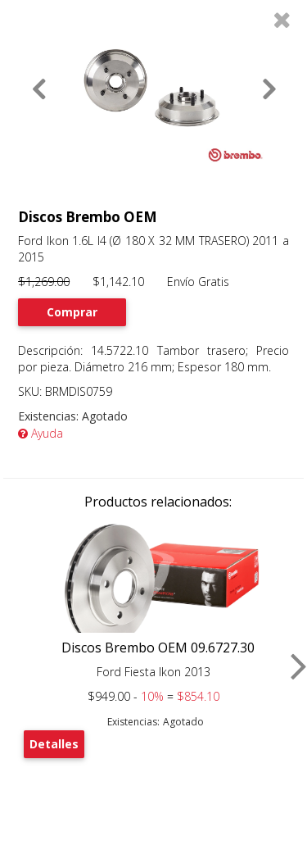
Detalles (54, 744)
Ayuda (41, 433)
